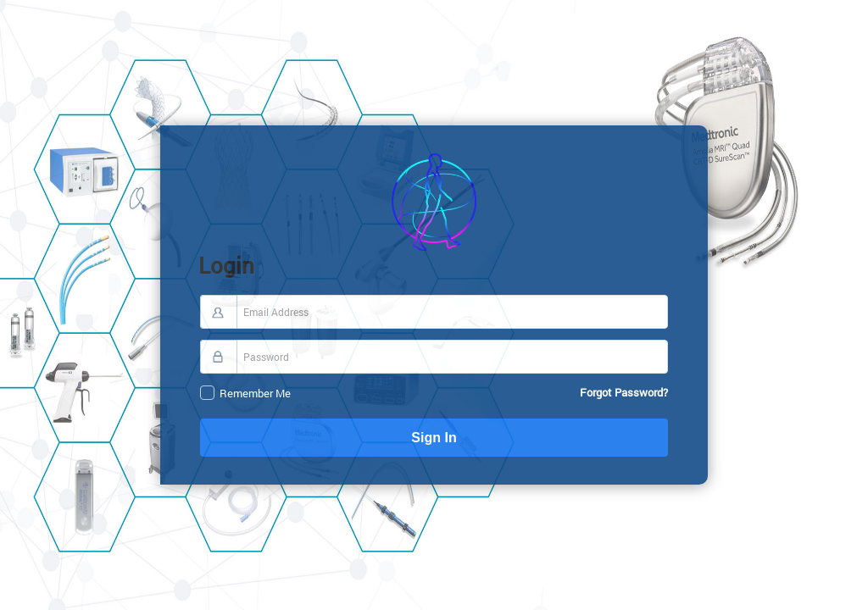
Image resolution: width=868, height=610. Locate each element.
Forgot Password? (629, 392)
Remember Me (513, 394)
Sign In (571, 438)
